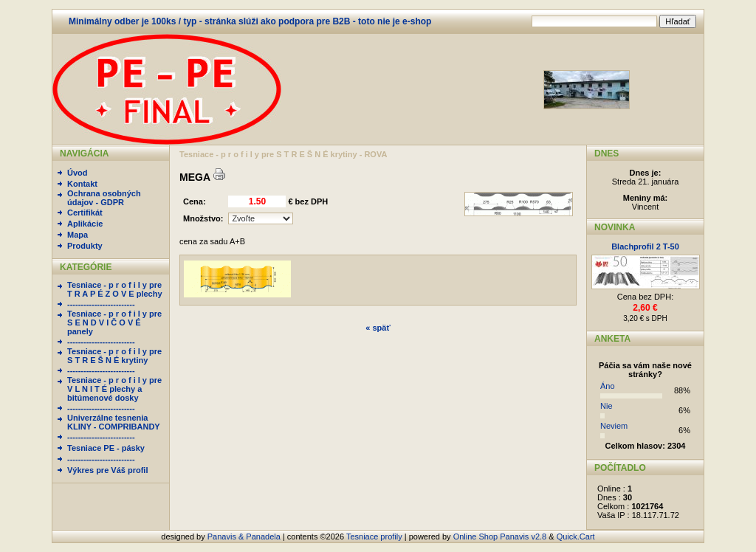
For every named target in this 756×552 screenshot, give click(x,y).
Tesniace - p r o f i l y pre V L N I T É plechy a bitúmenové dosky (114, 389)
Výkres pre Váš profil (107, 470)
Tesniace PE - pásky (106, 448)
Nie (606, 406)
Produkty (85, 246)
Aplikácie (85, 224)
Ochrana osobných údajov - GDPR (104, 198)
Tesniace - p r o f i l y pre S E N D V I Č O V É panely (114, 322)
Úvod (78, 173)
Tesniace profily (374, 537)
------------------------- (101, 304)
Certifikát (85, 213)
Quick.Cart (576, 537)
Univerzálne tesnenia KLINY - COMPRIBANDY (114, 422)
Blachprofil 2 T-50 (645, 246)
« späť (378, 328)
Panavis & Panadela (245, 537)
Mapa (78, 235)
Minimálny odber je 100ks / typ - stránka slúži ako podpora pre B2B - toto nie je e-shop (250, 21)
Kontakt (82, 184)
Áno (608, 386)
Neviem (614, 426)
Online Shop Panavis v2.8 (500, 537)
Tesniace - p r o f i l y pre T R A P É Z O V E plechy (115, 289)
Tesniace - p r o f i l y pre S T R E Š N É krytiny (114, 356)
